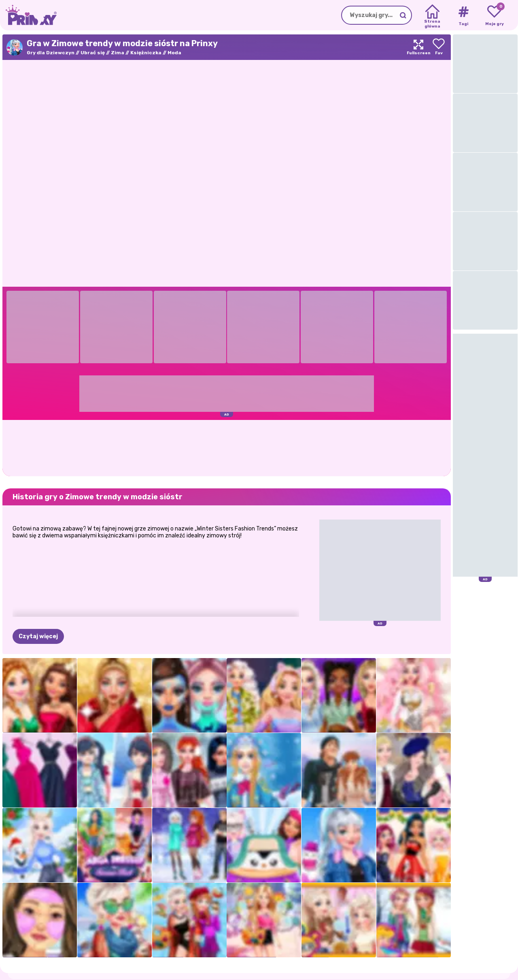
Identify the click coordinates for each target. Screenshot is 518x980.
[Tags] (463, 15)
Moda (174, 53)
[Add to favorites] (439, 47)
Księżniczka (146, 53)
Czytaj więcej (38, 636)
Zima (118, 53)
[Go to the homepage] (28, 15)
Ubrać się (93, 53)
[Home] (432, 15)
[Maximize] (418, 47)
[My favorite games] (494, 15)
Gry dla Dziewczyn (51, 53)
